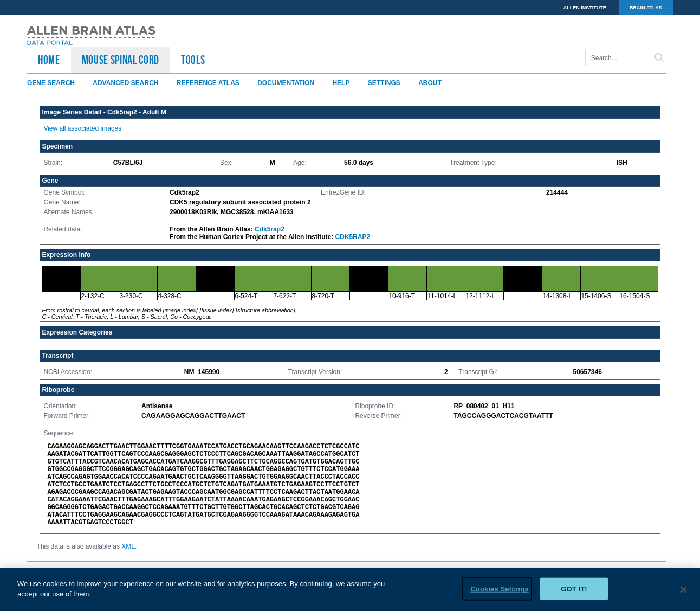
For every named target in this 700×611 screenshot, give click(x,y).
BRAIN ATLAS (646, 8)
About (430, 83)
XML (128, 546)
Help (341, 83)
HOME (49, 60)
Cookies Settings (500, 593)
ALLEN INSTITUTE (585, 8)
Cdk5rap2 (270, 229)
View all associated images (82, 128)
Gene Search (51, 83)
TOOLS (193, 60)
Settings (384, 83)
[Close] (684, 594)
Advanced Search (125, 83)
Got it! (574, 593)
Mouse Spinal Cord (121, 60)
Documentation (286, 83)
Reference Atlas (208, 83)
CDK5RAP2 (353, 237)
